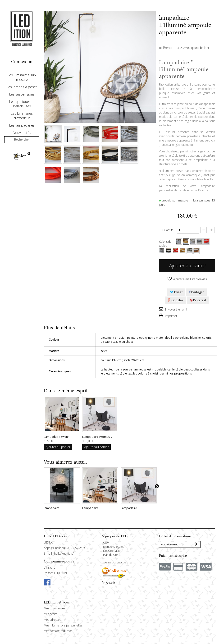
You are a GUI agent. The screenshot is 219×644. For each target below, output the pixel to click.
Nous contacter (112, 551)
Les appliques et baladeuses (22, 118)
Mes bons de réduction (58, 631)
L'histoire (50, 568)
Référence (166, 48)
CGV (106, 543)
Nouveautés (22, 146)
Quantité (168, 230)
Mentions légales (114, 547)
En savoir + (110, 583)
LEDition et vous (57, 602)
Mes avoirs (50, 614)
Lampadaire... (91, 508)
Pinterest (198, 300)
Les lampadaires (22, 139)
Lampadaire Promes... (97, 437)
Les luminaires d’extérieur (22, 129)
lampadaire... (53, 508)
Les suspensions (22, 108)
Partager (196, 292)
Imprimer (171, 316)
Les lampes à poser (22, 101)
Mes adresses (52, 620)
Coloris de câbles (165, 244)
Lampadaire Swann (57, 437)
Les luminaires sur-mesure (22, 91)
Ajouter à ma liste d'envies (190, 279)
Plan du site (110, 555)
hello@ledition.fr (64, 554)
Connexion (22, 62)
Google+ (176, 300)
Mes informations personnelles (63, 625)
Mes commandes (55, 608)
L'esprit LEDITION (55, 573)
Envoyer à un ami (176, 309)
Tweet (176, 292)
